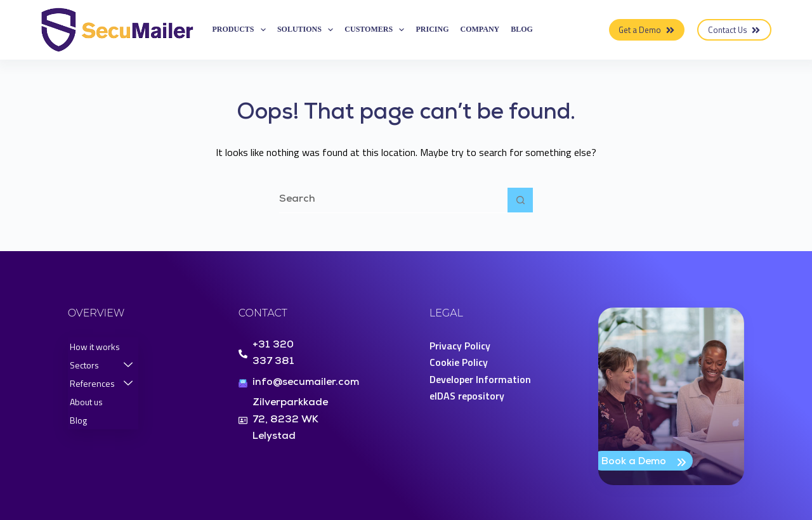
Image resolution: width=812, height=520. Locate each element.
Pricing (432, 29)
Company (480, 29)
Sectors (101, 365)
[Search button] (520, 200)
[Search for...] (393, 200)
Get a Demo (647, 30)
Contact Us (735, 30)
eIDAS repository (467, 396)
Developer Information (480, 379)
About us (86, 402)
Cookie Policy (459, 362)
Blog (522, 29)
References (101, 383)
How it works (95, 347)
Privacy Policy (460, 346)
